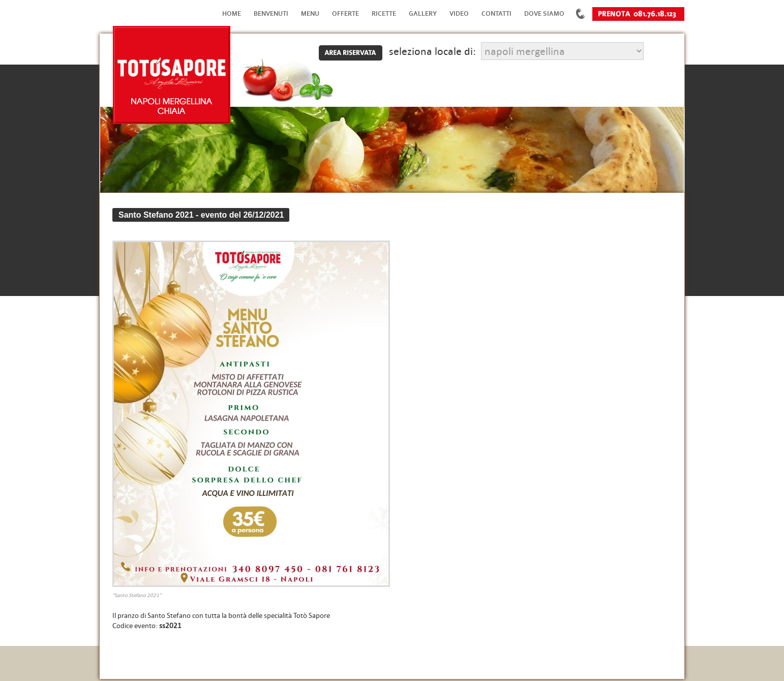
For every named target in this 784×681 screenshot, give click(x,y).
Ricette (384, 13)
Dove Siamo (544, 13)
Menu (310, 13)
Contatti (496, 13)
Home (232, 13)
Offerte (345, 13)
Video (459, 13)
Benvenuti (271, 13)
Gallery (423, 13)
